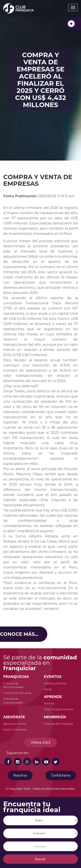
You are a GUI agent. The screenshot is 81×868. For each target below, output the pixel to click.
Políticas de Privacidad (58, 724)
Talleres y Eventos (55, 683)
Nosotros (20, 775)
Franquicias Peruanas (17, 693)
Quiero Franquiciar (15, 730)
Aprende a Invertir (15, 724)
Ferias (48, 689)
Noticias (49, 703)
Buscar (40, 859)
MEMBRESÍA (55, 717)
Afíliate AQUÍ (40, 743)
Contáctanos (61, 775)
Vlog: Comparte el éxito (59, 709)
